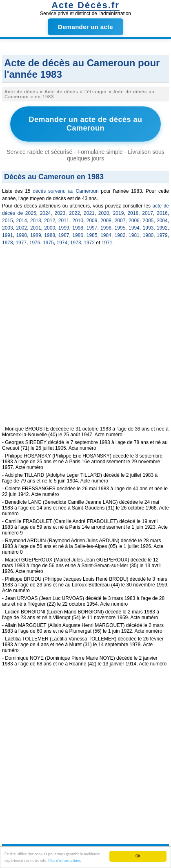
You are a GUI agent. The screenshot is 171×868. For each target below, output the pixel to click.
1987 (64, 235)
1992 (162, 228)
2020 (104, 213)
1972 (89, 243)
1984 (106, 235)
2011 (64, 221)
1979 (162, 235)
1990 (21, 235)
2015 (8, 221)
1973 (76, 243)
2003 (8, 228)
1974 (62, 243)
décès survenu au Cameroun (66, 191)
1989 (36, 235)
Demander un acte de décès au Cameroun (85, 124)
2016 (162, 213)
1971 (107, 243)
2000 (50, 228)
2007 (120, 221)
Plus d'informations (64, 861)
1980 (148, 235)
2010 (78, 221)
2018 (133, 213)
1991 (8, 235)
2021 (89, 213)
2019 (119, 213)
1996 (106, 228)
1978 (8, 243)
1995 (120, 228)
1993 (148, 228)
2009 (92, 221)
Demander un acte (85, 27)
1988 (50, 235)
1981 (134, 235)
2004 (162, 221)
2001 (36, 228)
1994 (134, 228)
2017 (148, 213)
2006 (134, 221)
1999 (64, 228)
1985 (92, 235)
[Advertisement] (85, 340)
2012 (50, 221)
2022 (74, 213)
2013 (36, 221)
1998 (78, 228)
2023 (60, 213)
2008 (106, 221)
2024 (46, 213)
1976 (35, 243)
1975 (48, 243)
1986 (78, 235)
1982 (120, 235)
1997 (92, 228)
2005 (148, 221)
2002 (21, 228)
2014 (21, 221)
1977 (21, 243)
